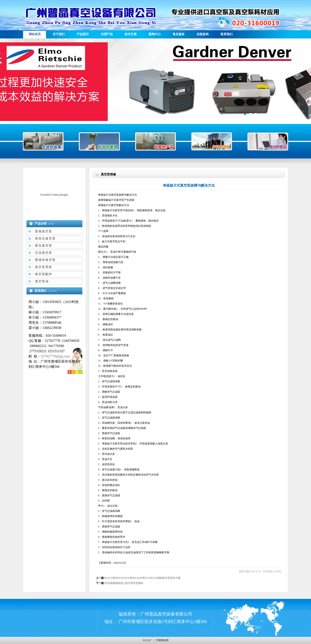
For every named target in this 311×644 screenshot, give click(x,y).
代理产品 (107, 34)
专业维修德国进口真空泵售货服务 (124, 583)
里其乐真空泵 (45, 239)
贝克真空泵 (44, 253)
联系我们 (227, 34)
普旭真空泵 (44, 231)
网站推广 (148, 640)
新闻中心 (155, 34)
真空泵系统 (44, 267)
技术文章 (131, 34)
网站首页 (35, 34)
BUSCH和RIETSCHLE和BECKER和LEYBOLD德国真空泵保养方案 (143, 578)
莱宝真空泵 (44, 246)
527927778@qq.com (55, 356)
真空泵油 (42, 281)
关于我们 (59, 34)
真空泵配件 (44, 274)
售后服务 (179, 34)
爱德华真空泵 (45, 260)
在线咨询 (203, 34)
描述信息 (155, 81)
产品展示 (83, 34)
